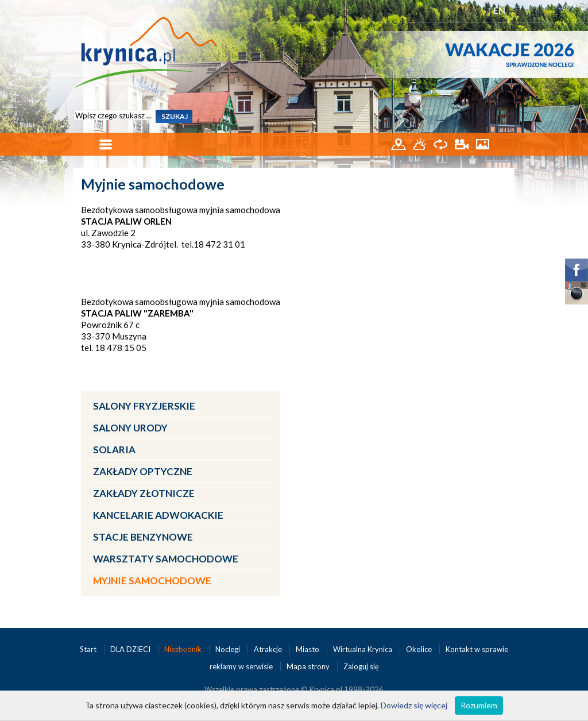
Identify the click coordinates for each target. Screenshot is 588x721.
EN (499, 10)
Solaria (114, 450)
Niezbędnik (184, 649)
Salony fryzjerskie (144, 406)
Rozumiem (479, 705)
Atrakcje (269, 649)
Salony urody (130, 428)
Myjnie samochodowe (152, 581)
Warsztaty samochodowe (166, 559)
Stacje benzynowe (143, 537)
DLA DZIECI (131, 649)
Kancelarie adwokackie (158, 515)
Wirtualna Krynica (363, 649)
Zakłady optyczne (143, 471)
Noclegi (229, 649)
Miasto (308, 649)
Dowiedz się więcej (414, 705)
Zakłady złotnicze (144, 493)
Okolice (420, 649)
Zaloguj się (361, 666)
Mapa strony (308, 666)
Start (89, 649)
